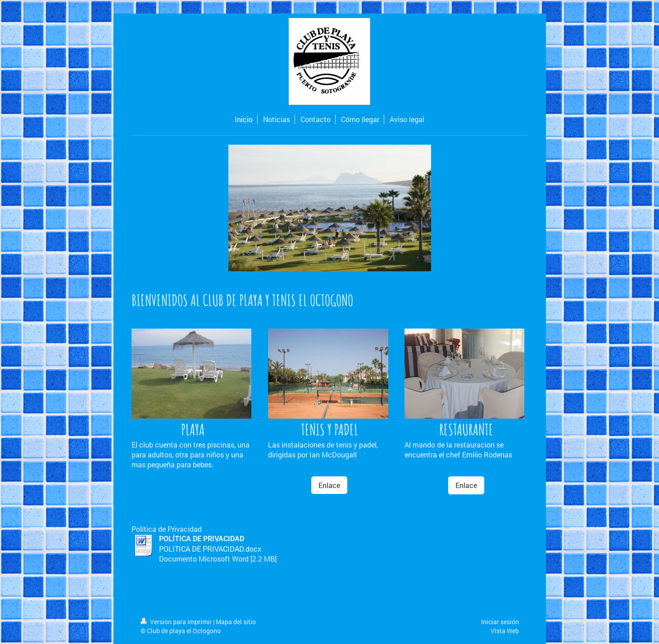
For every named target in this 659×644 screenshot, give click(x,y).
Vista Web (505, 631)
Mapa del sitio (236, 622)
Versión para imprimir (177, 622)
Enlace (329, 485)
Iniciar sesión (500, 622)
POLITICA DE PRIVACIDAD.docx (210, 549)
